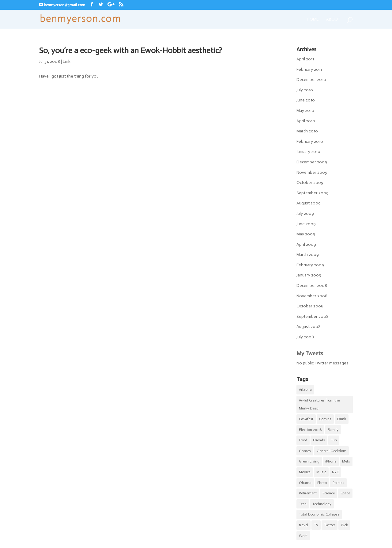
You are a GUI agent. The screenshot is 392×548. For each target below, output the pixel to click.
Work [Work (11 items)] (303, 536)
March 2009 (308, 255)
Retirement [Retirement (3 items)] (308, 493)
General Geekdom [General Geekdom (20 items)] (332, 451)
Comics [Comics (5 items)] (325, 419)
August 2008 (309, 327)
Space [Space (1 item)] (345, 493)
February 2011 (309, 69)
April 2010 (306, 121)
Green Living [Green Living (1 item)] (309, 461)
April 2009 (306, 244)
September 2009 (313, 193)
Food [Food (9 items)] (303, 440)
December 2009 (312, 162)
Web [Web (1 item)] (344, 525)
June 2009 (306, 224)
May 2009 (306, 234)
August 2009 (309, 203)
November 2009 (312, 172)
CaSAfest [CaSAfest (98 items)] (306, 419)
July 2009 (305, 213)
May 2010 (305, 110)
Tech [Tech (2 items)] (303, 504)
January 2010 (308, 152)
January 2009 (309, 275)
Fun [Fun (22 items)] (334, 440)
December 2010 (311, 80)
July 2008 (305, 337)
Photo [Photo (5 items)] (322, 483)
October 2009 (310, 183)
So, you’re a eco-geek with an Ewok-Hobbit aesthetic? (131, 50)
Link (67, 61)
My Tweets (310, 353)
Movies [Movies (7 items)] (305, 472)
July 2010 (305, 90)
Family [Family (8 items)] (333, 430)
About (333, 19)
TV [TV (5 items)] (316, 525)
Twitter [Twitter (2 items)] (330, 525)
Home (313, 19)
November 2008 (312, 296)
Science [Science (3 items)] (329, 493)
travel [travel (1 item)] (303, 525)
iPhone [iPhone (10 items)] (331, 461)
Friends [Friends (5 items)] (319, 440)
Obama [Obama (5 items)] (305, 483)
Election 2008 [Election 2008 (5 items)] (310, 430)
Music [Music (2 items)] (321, 472)
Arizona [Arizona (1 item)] (305, 390)
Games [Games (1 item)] (305, 451)
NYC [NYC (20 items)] (335, 472)
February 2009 (310, 265)
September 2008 (313, 316)
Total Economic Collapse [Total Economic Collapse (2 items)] (319, 514)
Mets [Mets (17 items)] (346, 461)
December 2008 (312, 285)
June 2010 (306, 100)
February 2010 (310, 141)
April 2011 (305, 59)
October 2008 (310, 306)
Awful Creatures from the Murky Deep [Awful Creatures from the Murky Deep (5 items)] (319, 404)
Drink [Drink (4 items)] (342, 419)
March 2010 (307, 131)
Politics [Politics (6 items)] (338, 483)
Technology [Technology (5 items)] (322, 504)
